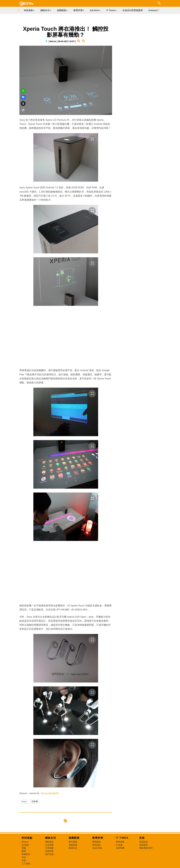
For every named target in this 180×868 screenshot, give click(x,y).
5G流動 (25, 845)
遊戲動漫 (74, 838)
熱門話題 (49, 854)
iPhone (25, 842)
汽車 (24, 861)
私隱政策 (143, 842)
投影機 (35, 801)
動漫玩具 (73, 848)
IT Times (122, 838)
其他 (142, 838)
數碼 (24, 851)
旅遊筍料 (49, 851)
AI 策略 (119, 845)
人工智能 (26, 864)
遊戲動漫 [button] (62, 10)
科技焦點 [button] (29, 10)
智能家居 (26, 854)
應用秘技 (96, 842)
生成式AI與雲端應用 (133, 10)
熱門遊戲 (73, 842)
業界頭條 (120, 842)
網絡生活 (51, 838)
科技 (24, 857)
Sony (24, 801)
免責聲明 (143, 845)
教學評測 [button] (79, 10)
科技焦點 (27, 838)
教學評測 (98, 838)
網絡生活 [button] (46, 10)
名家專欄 (120, 848)
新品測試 (96, 845)
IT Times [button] (111, 10)
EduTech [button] (95, 10)
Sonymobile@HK (50, 793)
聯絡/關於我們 (146, 848)
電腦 (24, 848)
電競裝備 (73, 845)
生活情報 (49, 845)
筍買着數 (49, 848)
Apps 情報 (97, 848)
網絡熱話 (49, 842)
